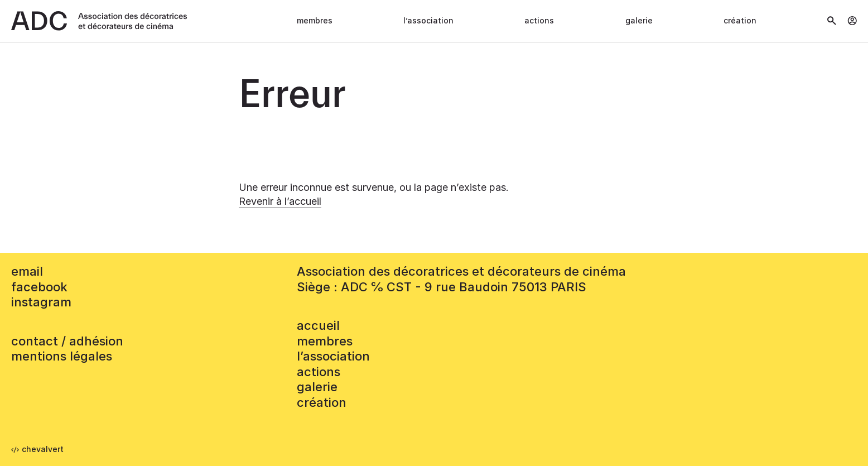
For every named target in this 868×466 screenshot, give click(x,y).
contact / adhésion (67, 341)
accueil (318, 325)
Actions (539, 20)
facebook (39, 287)
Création (740, 20)
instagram (41, 302)
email (27, 271)
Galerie (639, 20)
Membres (315, 20)
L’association (428, 20)
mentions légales (62, 356)
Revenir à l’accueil (280, 201)
